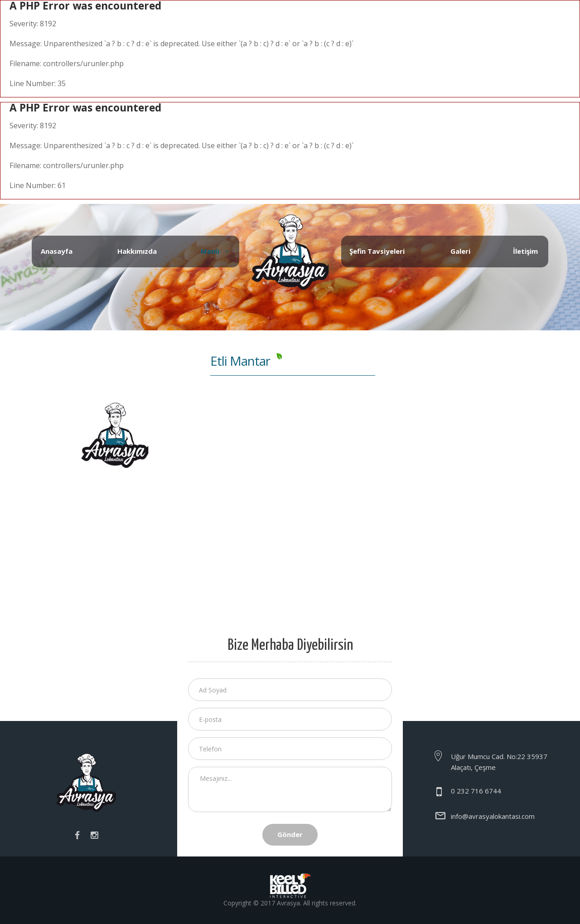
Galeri (460, 251)
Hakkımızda (137, 251)
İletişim (525, 251)
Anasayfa (57, 251)
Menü (210, 251)
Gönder (290, 834)
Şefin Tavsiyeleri (377, 251)
